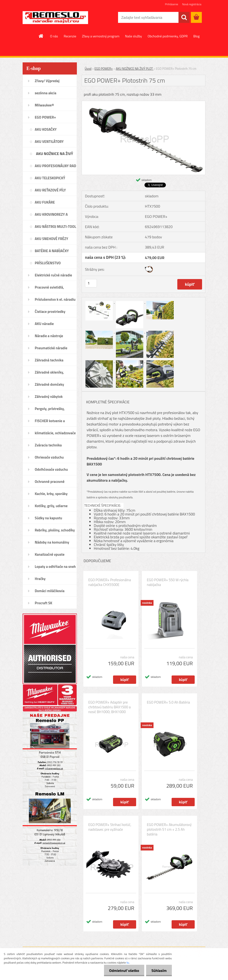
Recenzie (70, 36)
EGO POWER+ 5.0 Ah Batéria (168, 702)
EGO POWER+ (104, 69)
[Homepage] (41, 36)
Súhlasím (158, 970)
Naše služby (134, 36)
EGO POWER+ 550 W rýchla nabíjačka (168, 582)
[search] (184, 17)
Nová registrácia (192, 4)
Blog (196, 36)
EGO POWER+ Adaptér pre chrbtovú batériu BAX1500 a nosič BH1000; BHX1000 (109, 707)
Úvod (88, 69)
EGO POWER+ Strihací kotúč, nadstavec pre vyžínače (110, 827)
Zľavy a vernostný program (101, 36)
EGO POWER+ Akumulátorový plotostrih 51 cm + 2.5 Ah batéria (169, 830)
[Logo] (55, 18)
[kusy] (91, 283)
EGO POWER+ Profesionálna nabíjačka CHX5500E (110, 582)
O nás (54, 36)
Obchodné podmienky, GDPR (168, 36)
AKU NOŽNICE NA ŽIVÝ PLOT (135, 69)
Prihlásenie (171, 4)
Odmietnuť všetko (122, 970)
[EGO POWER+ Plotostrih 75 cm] (144, 103)
